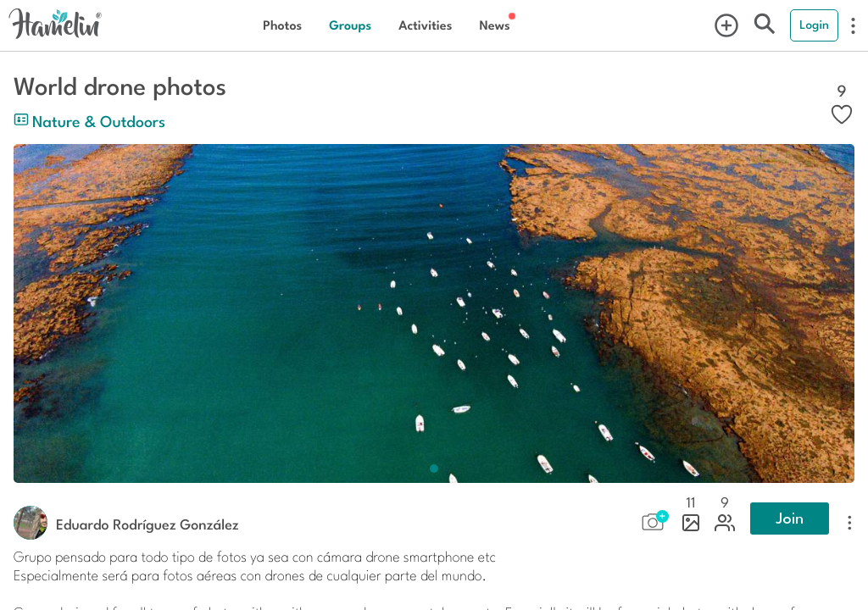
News (494, 25)
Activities (425, 25)
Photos (282, 25)
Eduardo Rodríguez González (147, 524)
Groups (350, 25)
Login (814, 25)
